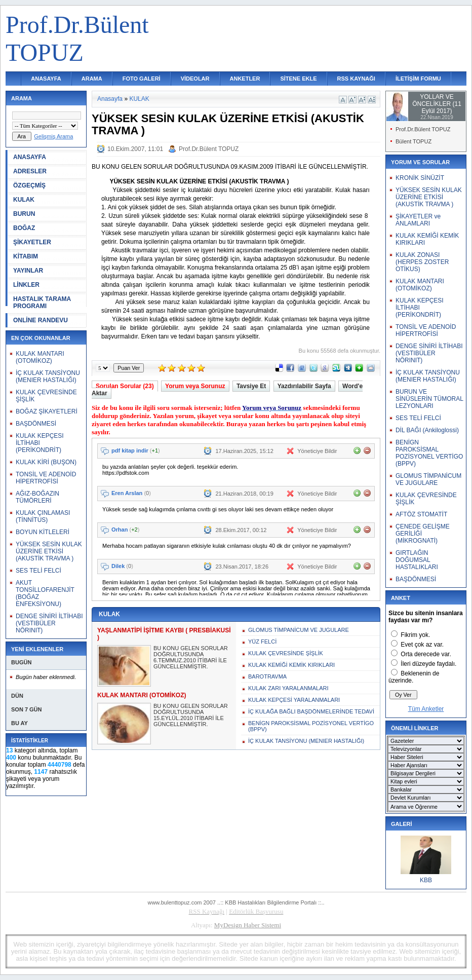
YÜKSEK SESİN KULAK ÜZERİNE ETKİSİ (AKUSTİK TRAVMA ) (49, 551)
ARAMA (92, 79)
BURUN (24, 214)
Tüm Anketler (426, 709)
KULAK (24, 200)
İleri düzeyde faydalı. (428, 664)
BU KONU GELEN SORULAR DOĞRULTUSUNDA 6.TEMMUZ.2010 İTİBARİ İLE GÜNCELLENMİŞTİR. (191, 657)
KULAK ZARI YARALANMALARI (288, 688)
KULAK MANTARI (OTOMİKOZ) (40, 357)
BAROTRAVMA (267, 676)
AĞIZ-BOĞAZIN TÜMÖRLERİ (37, 497)
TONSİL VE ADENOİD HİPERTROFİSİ (46, 478)
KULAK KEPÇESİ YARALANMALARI (294, 700)
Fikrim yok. (415, 635)
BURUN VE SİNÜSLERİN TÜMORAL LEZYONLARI (429, 399)
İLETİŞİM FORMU (418, 79)
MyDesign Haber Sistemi (248, 925)
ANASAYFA (46, 79)
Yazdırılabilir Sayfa (304, 386)
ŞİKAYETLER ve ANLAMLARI (418, 220)
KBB (426, 880)
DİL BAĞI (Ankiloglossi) (427, 430)
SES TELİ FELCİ (38, 571)
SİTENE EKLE (298, 79)
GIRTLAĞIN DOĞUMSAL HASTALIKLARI (417, 560)
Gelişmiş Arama (53, 136)
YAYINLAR (28, 271)
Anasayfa (110, 99)
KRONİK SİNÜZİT (420, 178)
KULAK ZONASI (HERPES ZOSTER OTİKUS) (422, 262)
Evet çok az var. (422, 645)
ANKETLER (245, 79)
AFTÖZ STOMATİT (421, 514)
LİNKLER (26, 285)
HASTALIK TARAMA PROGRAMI (42, 303)
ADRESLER (30, 171)
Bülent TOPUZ (414, 141)
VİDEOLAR (195, 79)
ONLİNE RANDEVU (41, 320)
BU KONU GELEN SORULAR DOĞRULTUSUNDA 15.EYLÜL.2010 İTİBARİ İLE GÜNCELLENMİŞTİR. (191, 715)
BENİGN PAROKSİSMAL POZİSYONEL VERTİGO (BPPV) (311, 726)
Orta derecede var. (426, 654)
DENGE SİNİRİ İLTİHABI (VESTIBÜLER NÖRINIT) (49, 623)
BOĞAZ (24, 228)
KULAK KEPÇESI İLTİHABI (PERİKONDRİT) (40, 443)
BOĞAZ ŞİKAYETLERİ (47, 411)
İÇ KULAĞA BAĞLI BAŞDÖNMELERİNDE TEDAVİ (311, 711)
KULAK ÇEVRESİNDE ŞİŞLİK (286, 653)
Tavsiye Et (251, 386)
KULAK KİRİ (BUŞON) (46, 462)
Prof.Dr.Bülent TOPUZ (209, 149)
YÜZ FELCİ (262, 642)
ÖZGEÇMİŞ (29, 185)
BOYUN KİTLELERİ (43, 532)
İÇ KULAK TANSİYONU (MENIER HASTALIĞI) (48, 376)
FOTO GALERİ (142, 79)
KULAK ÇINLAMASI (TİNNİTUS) (43, 516)
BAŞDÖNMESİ (36, 424)
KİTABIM (26, 256)
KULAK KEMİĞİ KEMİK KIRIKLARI (291, 665)
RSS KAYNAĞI (356, 79)
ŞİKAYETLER (32, 242)
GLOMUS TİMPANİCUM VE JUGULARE (299, 630)
